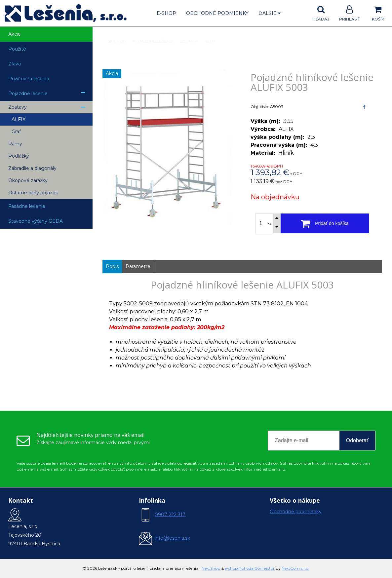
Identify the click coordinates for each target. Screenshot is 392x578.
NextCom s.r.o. (295, 568)
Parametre (138, 266)
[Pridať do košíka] (325, 223)
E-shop (166, 13)
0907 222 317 (170, 515)
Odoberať (357, 440)
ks (269, 223)
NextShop (211, 568)
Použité (17, 49)
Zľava (15, 64)
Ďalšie (270, 13)
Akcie (15, 34)
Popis (112, 266)
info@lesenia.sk (172, 538)
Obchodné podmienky (217, 13)
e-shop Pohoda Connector (250, 568)
